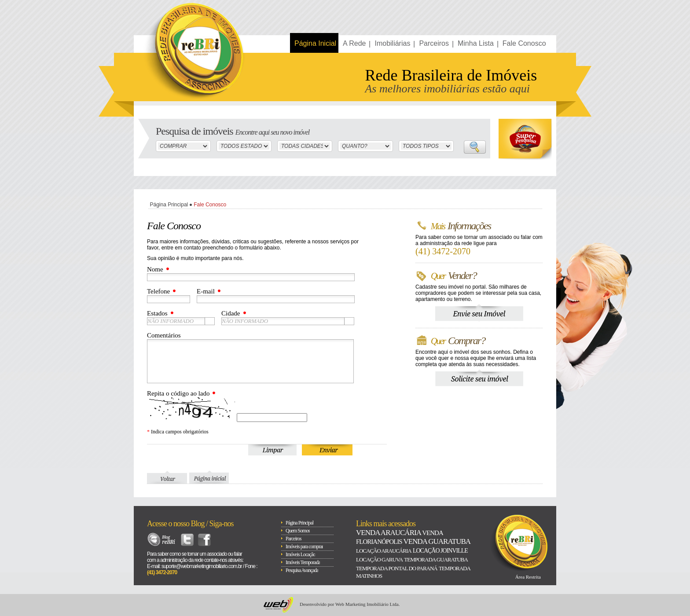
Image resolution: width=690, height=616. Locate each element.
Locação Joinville (440, 551)
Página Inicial (315, 43)
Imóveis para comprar (304, 546)
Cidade (231, 313)
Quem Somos (298, 531)
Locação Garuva (379, 559)
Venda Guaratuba (437, 541)
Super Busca (525, 139)
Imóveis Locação (300, 554)
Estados (157, 313)
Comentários (164, 335)
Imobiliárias (392, 43)
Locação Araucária (384, 551)
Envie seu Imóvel (479, 313)
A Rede (354, 43)
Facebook (204, 540)
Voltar (167, 477)
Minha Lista (476, 43)
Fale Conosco (524, 43)
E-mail (206, 291)
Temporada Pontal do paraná (397, 568)
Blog (162, 540)
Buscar (475, 147)
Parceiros (434, 43)
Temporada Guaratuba (436, 559)
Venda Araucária (388, 533)
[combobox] (181, 321)
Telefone (158, 291)
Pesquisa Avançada (302, 570)
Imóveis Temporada (303, 562)
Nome (155, 269)
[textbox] (283, 321)
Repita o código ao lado (178, 393)
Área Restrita (528, 577)
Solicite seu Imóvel (479, 378)
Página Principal (169, 205)
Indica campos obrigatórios (178, 432)
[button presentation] (210, 321)
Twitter (187, 540)
